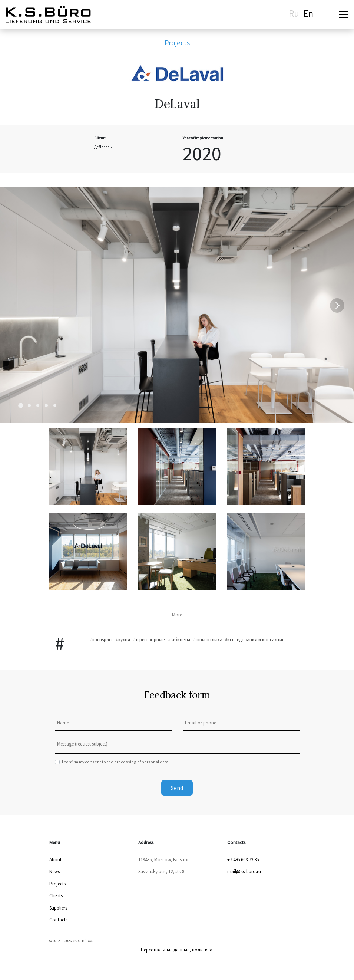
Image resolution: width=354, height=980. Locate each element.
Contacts (58, 920)
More (177, 615)
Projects (177, 43)
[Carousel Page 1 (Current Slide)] (21, 405)
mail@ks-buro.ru (244, 872)
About (55, 860)
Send (177, 788)
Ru (294, 13)
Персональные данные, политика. (177, 950)
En (308, 13)
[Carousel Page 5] (55, 405)
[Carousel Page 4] (46, 405)
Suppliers (58, 908)
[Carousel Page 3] (38, 405)
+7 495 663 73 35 (243, 860)
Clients (56, 896)
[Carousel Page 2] (29, 405)
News (54, 872)
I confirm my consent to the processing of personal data (115, 762)
